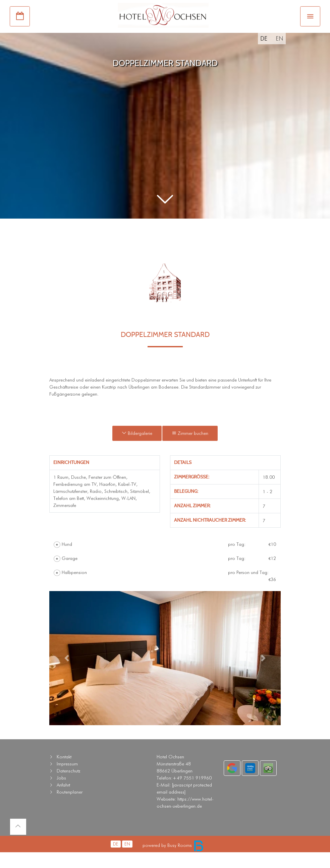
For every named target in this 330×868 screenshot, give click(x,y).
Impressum (67, 780)
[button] (165, 216)
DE (264, 54)
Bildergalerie (137, 449)
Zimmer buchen (190, 449)
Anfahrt (63, 801)
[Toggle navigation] (310, 26)
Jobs (61, 794)
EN (280, 54)
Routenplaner (70, 808)
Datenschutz (68, 787)
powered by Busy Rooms (173, 861)
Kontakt (64, 773)
